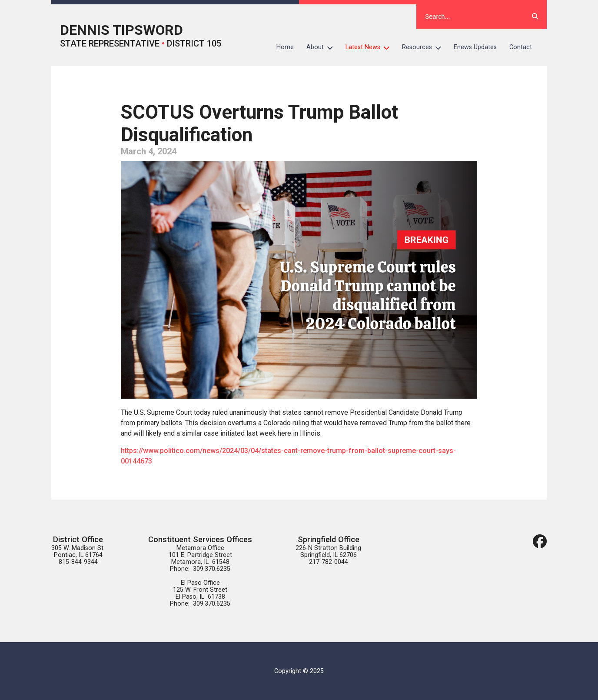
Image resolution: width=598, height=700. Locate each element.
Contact (521, 47)
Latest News (371, 47)
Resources (425, 47)
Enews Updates (475, 47)
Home (285, 47)
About (323, 47)
